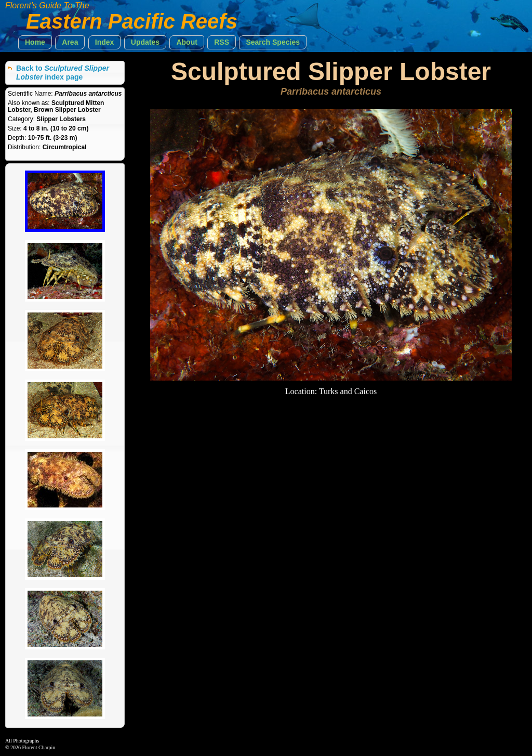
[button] (35, 42)
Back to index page (63, 73)
